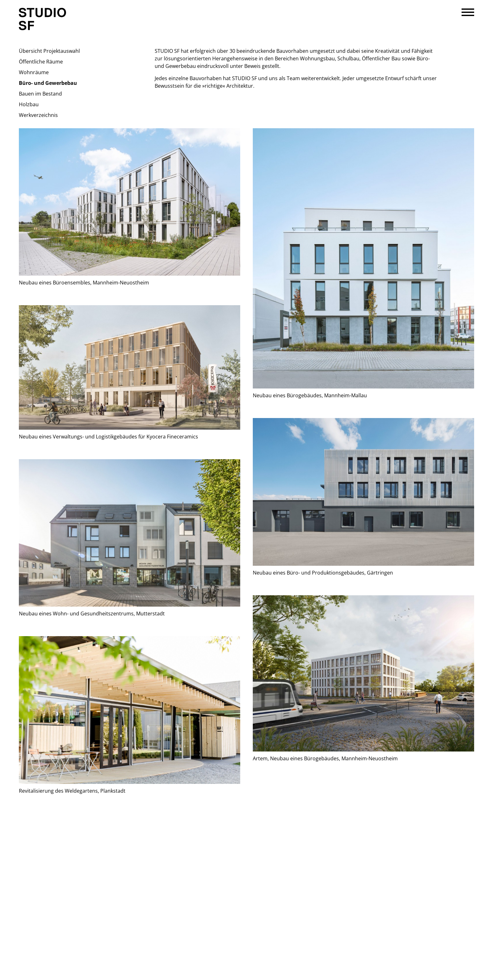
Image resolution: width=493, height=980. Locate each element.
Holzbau (29, 104)
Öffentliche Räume (41, 62)
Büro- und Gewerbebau (48, 83)
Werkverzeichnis (38, 115)
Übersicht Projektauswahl (49, 51)
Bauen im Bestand (40, 94)
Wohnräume (34, 72)
